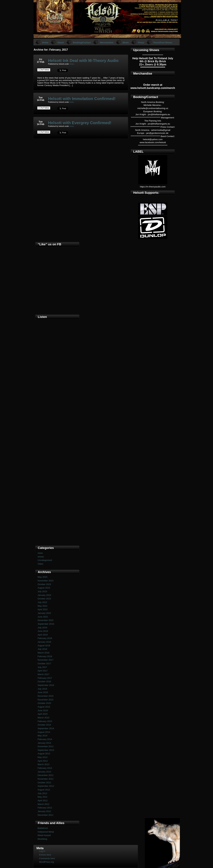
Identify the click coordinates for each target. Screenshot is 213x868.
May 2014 (43, 736)
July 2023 (42, 591)
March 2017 (43, 674)
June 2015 (43, 710)
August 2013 (44, 754)
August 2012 (44, 790)
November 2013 (46, 746)
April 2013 (43, 761)
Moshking (42, 839)
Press (141, 43)
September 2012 (46, 786)
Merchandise (107, 43)
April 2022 (43, 609)
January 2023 (44, 595)
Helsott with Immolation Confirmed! (82, 99)
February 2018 (45, 656)
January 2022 (44, 613)
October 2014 (44, 725)
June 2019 (43, 631)
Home (45, 43)
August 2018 (44, 646)
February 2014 (45, 739)
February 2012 (45, 808)
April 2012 (43, 801)
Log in (42, 851)
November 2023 (46, 581)
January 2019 (44, 642)
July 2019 (42, 628)
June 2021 (43, 617)
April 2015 (43, 714)
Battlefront (43, 828)
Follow (44, 70)
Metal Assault (44, 835)
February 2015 (45, 721)
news (72, 64)
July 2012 (42, 793)
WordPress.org (47, 862)
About (61, 43)
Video (40, 564)
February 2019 (45, 638)
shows (41, 557)
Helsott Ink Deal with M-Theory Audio (83, 61)
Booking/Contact (82, 43)
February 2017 (45, 678)
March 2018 (43, 653)
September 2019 (46, 624)
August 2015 (44, 707)
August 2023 (44, 588)
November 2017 (46, 660)
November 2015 (46, 700)
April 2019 (43, 635)
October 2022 (44, 599)
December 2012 (46, 775)
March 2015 (43, 718)
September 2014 (46, 728)
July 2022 (42, 602)
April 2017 (43, 671)
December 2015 (46, 696)
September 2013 (46, 750)
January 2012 (44, 811)
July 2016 (42, 689)
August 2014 (44, 732)
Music (126, 43)
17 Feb (41, 62)
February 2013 (45, 768)
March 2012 (43, 804)
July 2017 (42, 667)
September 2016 (46, 685)
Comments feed (47, 858)
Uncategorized (45, 560)
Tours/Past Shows (163, 43)
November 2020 (46, 620)
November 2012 (46, 779)
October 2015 (44, 703)
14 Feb (41, 100)
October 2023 (44, 584)
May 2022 (43, 606)
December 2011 (46, 815)
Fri (41, 59)
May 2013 (43, 757)
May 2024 (43, 577)
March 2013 (43, 764)
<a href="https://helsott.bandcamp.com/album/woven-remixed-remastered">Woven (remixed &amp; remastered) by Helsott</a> (57, 488)
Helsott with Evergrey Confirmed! (80, 123)
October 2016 (44, 682)
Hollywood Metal (46, 832)
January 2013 (44, 772)
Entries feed (45, 855)
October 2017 (44, 664)
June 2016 (43, 692)
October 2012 (44, 783)
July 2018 (42, 649)
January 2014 (44, 743)
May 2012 (43, 797)
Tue (41, 98)
